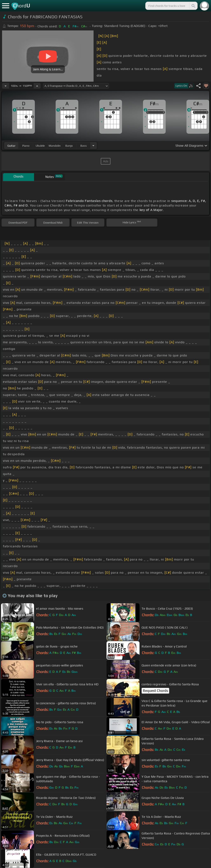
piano (26, 146)
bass (84, 146)
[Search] (193, 6)
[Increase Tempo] (37, 86)
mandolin (55, 146)
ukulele (40, 146)
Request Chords (155, 691)
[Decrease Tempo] (6, 86)
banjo (69, 146)
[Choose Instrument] (93, 146)
